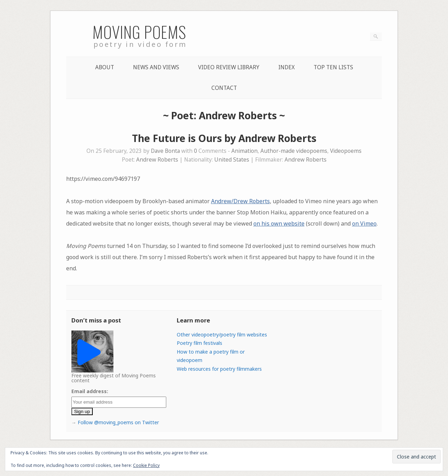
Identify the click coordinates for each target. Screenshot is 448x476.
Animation (244, 151)
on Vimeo (364, 223)
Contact (224, 88)
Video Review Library (229, 67)
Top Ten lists (333, 67)
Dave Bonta (165, 151)
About (105, 67)
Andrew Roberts (157, 160)
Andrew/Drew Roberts (240, 201)
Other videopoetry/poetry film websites (222, 335)
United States (232, 160)
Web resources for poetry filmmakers (219, 369)
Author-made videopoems (294, 151)
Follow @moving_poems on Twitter (118, 422)
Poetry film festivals (199, 343)
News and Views (156, 67)
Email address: (90, 391)
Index (286, 67)
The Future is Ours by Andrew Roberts (224, 138)
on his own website (279, 223)
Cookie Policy (146, 465)
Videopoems (346, 151)
